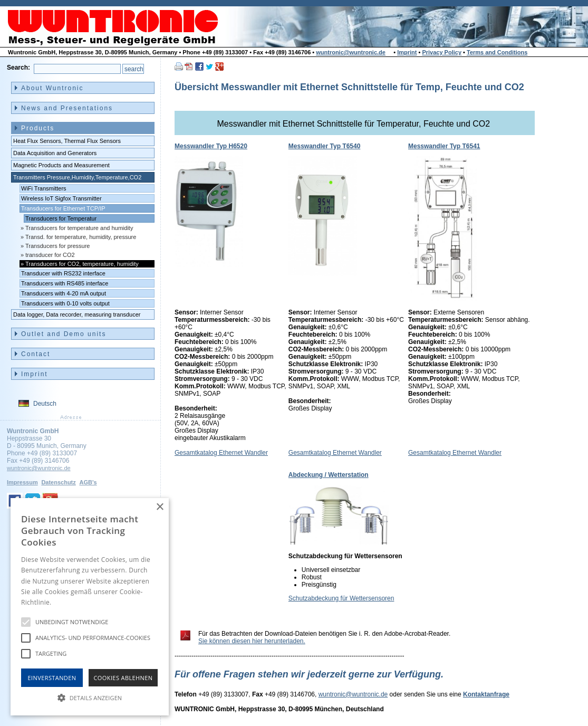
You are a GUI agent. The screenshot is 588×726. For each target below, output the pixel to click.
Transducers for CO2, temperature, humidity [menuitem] (82, 264)
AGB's (88, 482)
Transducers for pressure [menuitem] (57, 246)
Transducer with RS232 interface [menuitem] (63, 273)
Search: (18, 68)
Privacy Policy (442, 52)
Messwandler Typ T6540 (325, 146)
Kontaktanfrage (486, 694)
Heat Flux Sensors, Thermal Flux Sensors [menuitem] (67, 141)
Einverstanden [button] (52, 678)
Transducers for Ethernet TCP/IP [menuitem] (63, 208)
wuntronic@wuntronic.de (351, 52)
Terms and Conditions (497, 52)
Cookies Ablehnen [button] (123, 678)
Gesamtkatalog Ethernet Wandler (221, 453)
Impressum (22, 482)
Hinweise (66, 602)
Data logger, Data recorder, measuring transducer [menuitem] (77, 314)
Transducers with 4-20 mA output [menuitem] (64, 293)
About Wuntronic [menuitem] (52, 88)
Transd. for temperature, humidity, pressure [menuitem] (81, 237)
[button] (90, 697)
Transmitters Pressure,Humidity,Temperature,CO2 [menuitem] (77, 177)
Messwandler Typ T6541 (444, 146)
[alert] (90, 607)
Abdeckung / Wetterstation (329, 475)
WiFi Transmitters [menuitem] (44, 188)
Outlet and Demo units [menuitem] (64, 334)
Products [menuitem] (38, 128)
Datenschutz (58, 482)
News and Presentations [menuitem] (67, 108)
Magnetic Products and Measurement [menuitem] (61, 165)
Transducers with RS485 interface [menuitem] (65, 283)
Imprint (407, 52)
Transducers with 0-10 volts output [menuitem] (65, 303)
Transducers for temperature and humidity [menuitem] (79, 228)
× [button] (160, 507)
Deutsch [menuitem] (45, 404)
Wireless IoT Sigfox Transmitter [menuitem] (61, 198)
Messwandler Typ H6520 (211, 146)
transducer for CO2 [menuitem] (50, 255)
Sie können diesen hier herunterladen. (252, 641)
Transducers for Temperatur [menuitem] (61, 218)
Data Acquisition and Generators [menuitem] (55, 153)
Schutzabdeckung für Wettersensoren (341, 598)
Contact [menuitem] (36, 354)
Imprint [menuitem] (35, 374)
